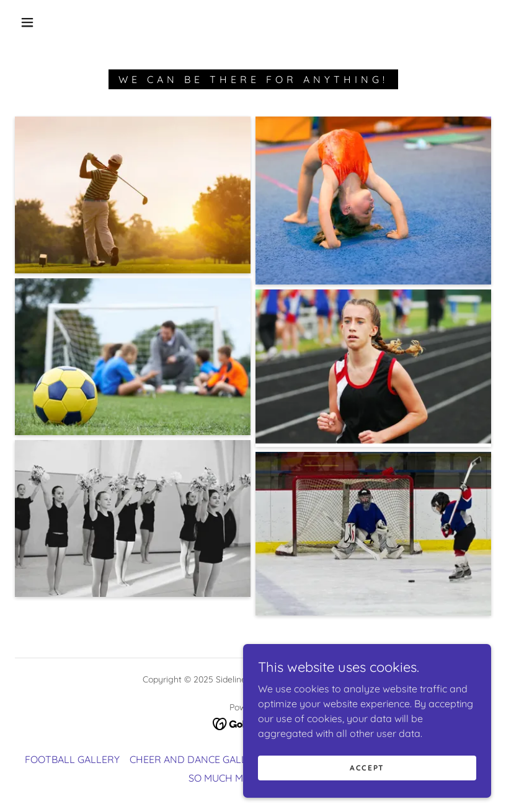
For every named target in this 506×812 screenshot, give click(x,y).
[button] (27, 22)
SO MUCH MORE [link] (226, 778)
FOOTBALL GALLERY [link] (72, 759)
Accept (367, 768)
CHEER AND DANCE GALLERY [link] (197, 759)
